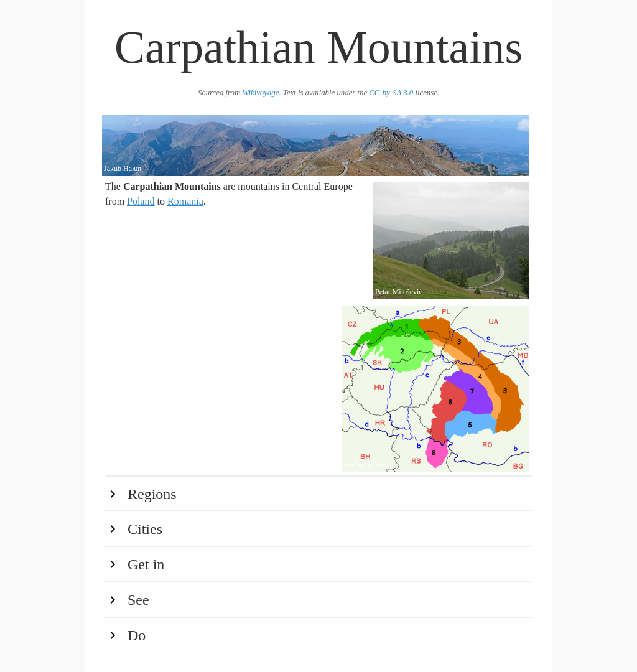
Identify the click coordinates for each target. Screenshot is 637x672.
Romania (185, 201)
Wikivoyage (260, 93)
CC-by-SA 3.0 (391, 93)
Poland (141, 201)
